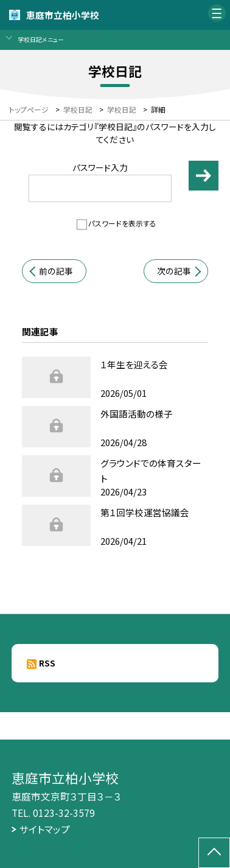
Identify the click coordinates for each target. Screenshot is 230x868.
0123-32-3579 (64, 813)
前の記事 (56, 271)
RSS (47, 663)
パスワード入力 (100, 182)
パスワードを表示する (122, 223)
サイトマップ (45, 829)
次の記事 (174, 271)
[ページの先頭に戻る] (214, 853)
